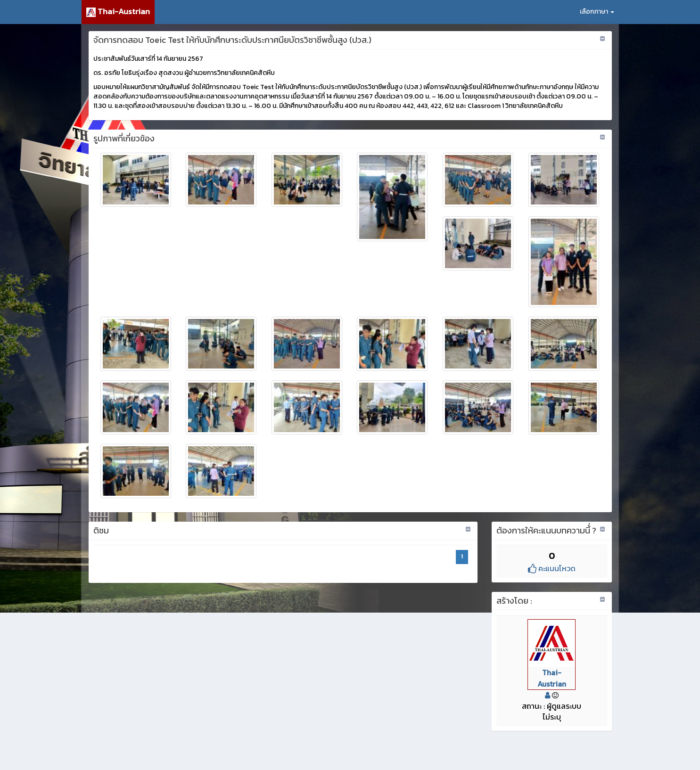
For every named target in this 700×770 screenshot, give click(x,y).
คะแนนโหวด (552, 568)
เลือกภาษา (597, 12)
